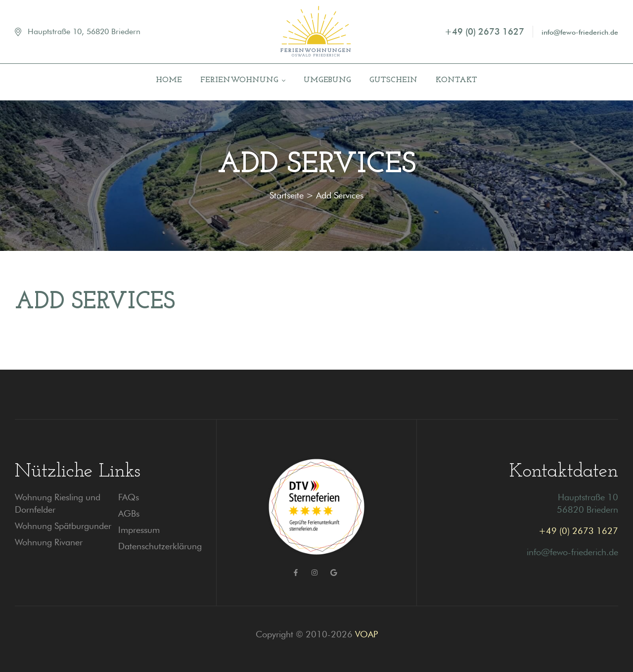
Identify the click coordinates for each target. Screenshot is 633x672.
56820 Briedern (588, 509)
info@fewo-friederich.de (572, 552)
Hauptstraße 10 (588, 497)
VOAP (366, 634)
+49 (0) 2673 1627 (578, 531)
